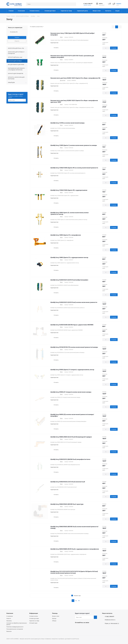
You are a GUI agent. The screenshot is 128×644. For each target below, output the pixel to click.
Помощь (55, 613)
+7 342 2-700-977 (88, 4)
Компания (10, 613)
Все (79, 601)
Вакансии (9, 631)
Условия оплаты (34, 616)
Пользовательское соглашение (15, 629)
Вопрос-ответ (56, 616)
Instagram (81, 626)
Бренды (54, 618)
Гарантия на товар (34, 621)
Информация (34, 613)
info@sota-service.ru (110, 620)
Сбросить (17, 41)
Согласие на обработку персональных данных (17, 624)
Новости (9, 618)
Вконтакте (77, 626)
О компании (10, 616)
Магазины (9, 621)
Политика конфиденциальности (15, 627)
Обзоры (54, 621)
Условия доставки (34, 618)
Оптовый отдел (33, 623)
